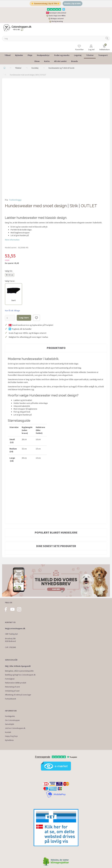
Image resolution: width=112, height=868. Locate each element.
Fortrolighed (10, 679)
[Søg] (107, 39)
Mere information (12, 240)
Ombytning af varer (12, 691)
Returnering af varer (12, 687)
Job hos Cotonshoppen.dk (15, 728)
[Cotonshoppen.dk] (17, 28)
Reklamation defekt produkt (16, 683)
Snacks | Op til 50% (73, 4)
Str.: (9, 271)
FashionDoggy (15, 200)
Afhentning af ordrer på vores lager (18, 695)
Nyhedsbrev (9, 740)
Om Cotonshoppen (12, 720)
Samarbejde (9, 724)
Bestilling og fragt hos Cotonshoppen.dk (20, 675)
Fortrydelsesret (10, 699)
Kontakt (8, 732)
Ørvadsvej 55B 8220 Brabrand (10, 640)
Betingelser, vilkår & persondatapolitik (19, 671)
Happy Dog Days (11, 736)
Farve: (10, 281)
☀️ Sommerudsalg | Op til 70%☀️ (45, 4)
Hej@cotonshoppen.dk (15, 629)
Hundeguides (10, 716)
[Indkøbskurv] (104, 46)
